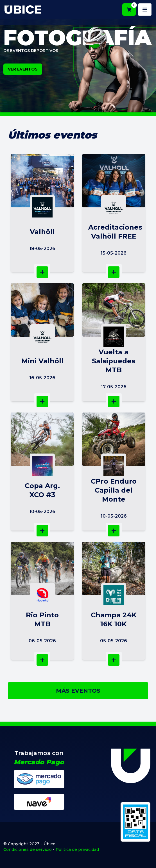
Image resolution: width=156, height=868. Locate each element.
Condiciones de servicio (28, 849)
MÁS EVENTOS (78, 691)
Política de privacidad (77, 849)
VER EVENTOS (23, 69)
